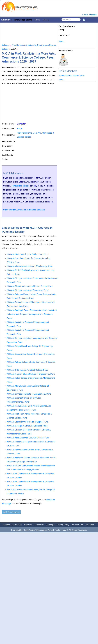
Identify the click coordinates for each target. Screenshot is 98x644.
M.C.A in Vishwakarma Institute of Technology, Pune (30, 266)
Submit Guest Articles (12, 525)
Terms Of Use (77, 525)
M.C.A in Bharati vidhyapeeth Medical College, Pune (30, 286)
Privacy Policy (63, 525)
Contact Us (39, 525)
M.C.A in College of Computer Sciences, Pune (27, 426)
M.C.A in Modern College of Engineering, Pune (28, 254)
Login (85, 15)
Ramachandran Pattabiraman (72, 75)
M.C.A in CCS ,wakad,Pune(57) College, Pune (27, 370)
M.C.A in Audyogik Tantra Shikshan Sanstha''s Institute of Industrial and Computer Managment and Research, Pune (32, 314)
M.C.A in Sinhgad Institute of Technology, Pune (28, 290)
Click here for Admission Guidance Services (24, 210)
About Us (28, 525)
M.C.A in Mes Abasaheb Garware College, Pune (28, 438)
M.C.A (20, 128)
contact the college (20, 186)
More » (46, 20)
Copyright (50, 525)
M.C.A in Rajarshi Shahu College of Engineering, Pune (31, 374)
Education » (7, 20)
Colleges (6, 45)
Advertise (90, 525)
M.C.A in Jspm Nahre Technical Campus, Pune (28, 422)
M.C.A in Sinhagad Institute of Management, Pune (29, 394)
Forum (37, 20)
